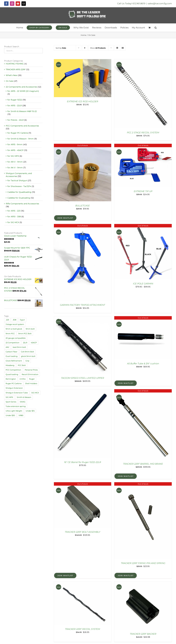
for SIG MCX (13, 222)
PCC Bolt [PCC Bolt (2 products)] (22, 365)
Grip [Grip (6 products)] (27, 361)
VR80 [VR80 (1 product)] (21, 415)
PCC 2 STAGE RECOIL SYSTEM (143, 133)
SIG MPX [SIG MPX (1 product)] (9, 397)
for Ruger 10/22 (15, 100)
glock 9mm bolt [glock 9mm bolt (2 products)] (28, 356)
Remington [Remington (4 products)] (11, 379)
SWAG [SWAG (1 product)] (23, 402)
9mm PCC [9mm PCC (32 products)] (10, 334)
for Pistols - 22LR (16, 120)
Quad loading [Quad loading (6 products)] (12, 374)
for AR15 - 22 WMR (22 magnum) (23, 91)
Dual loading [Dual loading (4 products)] (12, 356)
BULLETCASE (83, 206)
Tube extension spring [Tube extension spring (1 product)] (16, 406)
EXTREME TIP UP (143, 191)
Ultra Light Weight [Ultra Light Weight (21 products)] (14, 411)
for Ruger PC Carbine (18, 133)
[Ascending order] (85, 48)
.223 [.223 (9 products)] (7, 320)
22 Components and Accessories (21, 87)
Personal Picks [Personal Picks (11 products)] (31, 370)
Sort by (61, 48)
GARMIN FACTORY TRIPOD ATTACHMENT (82, 305)
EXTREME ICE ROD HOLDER (83, 101)
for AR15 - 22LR (15, 106)
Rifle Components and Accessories (22, 204)
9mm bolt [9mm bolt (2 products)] (30, 329)
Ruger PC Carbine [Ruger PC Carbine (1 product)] (14, 383)
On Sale (9, 81)
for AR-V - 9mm (15, 162)
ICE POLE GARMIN (143, 284)
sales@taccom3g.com (160, 4)
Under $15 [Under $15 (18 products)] (30, 411)
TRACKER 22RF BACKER (143, 634)
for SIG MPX (13, 156)
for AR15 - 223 (14, 211)
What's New (12, 75)
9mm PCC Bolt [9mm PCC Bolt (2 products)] (25, 334)
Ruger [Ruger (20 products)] (32, 379)
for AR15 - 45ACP (15, 150)
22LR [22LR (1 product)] (25, 343)
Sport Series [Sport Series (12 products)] (11, 402)
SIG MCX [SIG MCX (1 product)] (35, 393)
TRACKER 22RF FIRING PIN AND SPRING (143, 563)
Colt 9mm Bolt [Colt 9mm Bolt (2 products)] (27, 352)
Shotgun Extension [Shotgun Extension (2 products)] (14, 388)
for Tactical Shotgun (17, 181)
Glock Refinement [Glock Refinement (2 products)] (14, 361)
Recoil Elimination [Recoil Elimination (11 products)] (30, 374)
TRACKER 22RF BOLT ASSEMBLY (82, 532)
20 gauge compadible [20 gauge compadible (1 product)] (16, 338)
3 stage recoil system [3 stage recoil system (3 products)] (15, 324)
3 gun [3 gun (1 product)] (22, 320)
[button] (156, 28)
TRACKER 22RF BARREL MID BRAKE (143, 464)
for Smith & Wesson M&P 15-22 (22, 111)
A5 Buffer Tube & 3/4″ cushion (143, 364)
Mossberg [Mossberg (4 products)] (10, 365)
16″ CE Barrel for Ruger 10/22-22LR (83, 462)
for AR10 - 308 (14, 217)
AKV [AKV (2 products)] (7, 347)
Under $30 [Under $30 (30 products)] (10, 415)
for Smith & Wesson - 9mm (21, 139)
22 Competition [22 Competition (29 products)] (13, 343)
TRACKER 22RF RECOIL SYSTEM (82, 629)
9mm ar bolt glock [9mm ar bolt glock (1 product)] (14, 329)
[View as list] (123, 48)
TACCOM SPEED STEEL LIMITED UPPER (83, 378)
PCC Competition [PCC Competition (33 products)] (13, 370)
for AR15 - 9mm (15, 144)
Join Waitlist (65, 218)
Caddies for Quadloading (19, 192)
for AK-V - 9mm (15, 168)
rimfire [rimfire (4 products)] (23, 379)
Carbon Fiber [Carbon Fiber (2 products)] (11, 352)
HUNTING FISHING (15, 64)
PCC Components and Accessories (22, 126)
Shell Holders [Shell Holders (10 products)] (31, 383)
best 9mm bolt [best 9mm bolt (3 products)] (19, 347)
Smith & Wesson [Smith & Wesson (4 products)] (24, 397)
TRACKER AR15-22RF (16, 69)
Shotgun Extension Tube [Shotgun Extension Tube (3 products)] (17, 393)
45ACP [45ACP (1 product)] (34, 343)
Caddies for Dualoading (19, 198)
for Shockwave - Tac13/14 (19, 186)
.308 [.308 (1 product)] (14, 320)
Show (98, 48)
